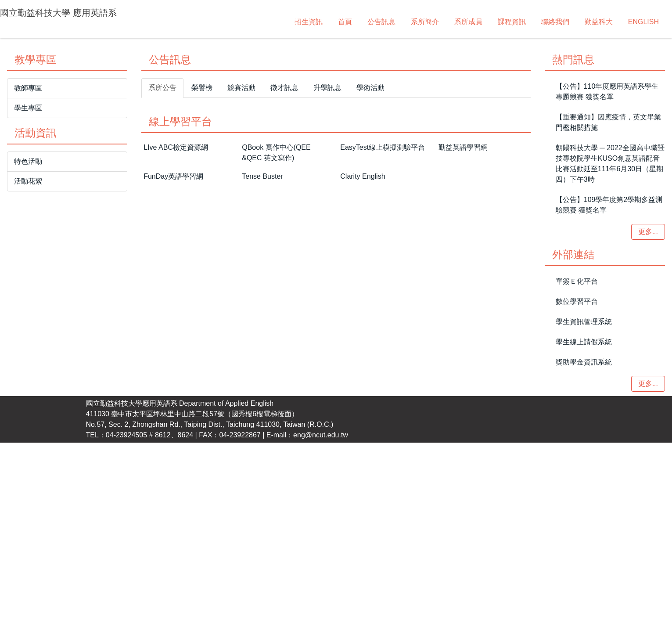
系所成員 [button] (349, 22)
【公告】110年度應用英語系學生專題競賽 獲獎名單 (607, 265)
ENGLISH (524, 22)
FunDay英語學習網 (173, 504)
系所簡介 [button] (305, 22)
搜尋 (659, 14)
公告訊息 (262, 22)
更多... (509, 373)
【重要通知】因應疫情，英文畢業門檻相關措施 (608, 296)
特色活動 (28, 335)
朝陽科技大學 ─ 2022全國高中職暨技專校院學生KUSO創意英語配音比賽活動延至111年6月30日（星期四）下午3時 (610, 337)
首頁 (225, 22)
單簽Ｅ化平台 (577, 455)
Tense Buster (262, 507)
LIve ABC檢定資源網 (176, 450)
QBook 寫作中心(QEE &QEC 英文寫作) (276, 458)
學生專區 (28, 281)
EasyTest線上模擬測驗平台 (383, 453)
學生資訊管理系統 (584, 495)
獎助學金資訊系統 (584, 535)
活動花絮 (28, 355)
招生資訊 (189, 22)
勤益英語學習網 (463, 453)
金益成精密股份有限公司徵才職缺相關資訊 (223, 352)
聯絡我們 (435, 22)
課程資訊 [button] (392, 22)
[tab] (280, 214)
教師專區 (28, 261)
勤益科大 (479, 22)
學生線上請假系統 (584, 515)
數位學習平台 (577, 475)
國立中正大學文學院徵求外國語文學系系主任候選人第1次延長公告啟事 (268, 331)
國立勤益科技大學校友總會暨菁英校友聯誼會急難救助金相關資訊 (259, 291)
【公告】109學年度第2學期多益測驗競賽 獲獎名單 (609, 378)
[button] (11, 132)
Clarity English (363, 504)
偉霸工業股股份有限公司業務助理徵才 (216, 311)
